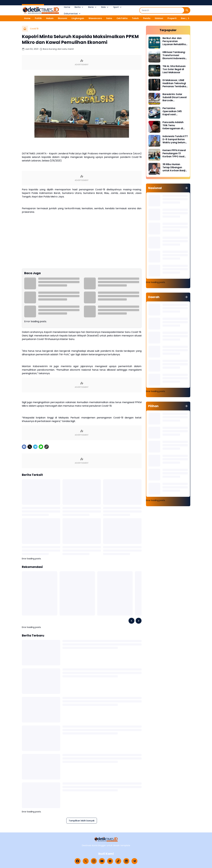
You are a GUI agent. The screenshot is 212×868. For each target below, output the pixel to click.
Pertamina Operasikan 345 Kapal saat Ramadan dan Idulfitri (172, 111)
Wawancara (95, 18)
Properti (172, 18)
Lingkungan (78, 18)
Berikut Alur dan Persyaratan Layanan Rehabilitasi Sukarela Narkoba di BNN (175, 41)
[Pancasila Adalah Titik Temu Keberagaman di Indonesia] (154, 127)
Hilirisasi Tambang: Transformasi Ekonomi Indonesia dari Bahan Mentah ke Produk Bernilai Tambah (174, 55)
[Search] (162, 10)
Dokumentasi (72, 14)
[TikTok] (118, 861)
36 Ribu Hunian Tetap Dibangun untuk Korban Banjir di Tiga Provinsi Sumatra (174, 167)
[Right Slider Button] (187, 18)
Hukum (50, 18)
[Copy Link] (47, 447)
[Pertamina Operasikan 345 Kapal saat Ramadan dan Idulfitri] (154, 113)
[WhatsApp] (41, 447)
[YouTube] (102, 861)
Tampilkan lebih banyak (82, 821)
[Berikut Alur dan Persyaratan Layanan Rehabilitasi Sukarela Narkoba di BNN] (154, 43)
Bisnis (93, 7)
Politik (38, 18)
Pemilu (147, 18)
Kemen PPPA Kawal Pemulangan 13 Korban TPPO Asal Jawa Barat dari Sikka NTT (174, 153)
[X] (30, 447)
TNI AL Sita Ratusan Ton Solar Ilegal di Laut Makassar (174, 69)
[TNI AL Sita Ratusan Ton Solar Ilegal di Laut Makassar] (154, 71)
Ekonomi (62, 18)
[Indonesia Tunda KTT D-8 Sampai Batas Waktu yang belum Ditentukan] (154, 141)
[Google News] (110, 861)
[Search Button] (187, 10)
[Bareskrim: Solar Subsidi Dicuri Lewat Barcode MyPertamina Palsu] (154, 99)
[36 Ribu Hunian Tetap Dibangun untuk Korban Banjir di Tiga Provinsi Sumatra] (154, 169)
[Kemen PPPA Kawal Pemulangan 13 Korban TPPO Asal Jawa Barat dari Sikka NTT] (154, 155)
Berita (79, 7)
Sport (118, 7)
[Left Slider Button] (131, 621)
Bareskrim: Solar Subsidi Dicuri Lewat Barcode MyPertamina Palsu (175, 97)
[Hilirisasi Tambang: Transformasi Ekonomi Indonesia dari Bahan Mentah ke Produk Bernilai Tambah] (154, 57)
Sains (109, 18)
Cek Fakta (122, 18)
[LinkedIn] (126, 861)
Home (67, 7)
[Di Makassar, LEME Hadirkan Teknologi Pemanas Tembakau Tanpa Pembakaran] (154, 85)
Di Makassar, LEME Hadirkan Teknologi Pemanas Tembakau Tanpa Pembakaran (175, 83)
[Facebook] (24, 447)
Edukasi (159, 18)
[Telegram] (35, 447)
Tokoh (135, 18)
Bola (105, 7)
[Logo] (106, 839)
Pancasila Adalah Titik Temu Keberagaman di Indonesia (173, 125)
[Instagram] (94, 861)
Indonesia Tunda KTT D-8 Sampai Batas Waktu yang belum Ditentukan (175, 139)
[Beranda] (25, 29)
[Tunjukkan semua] (186, 188)
